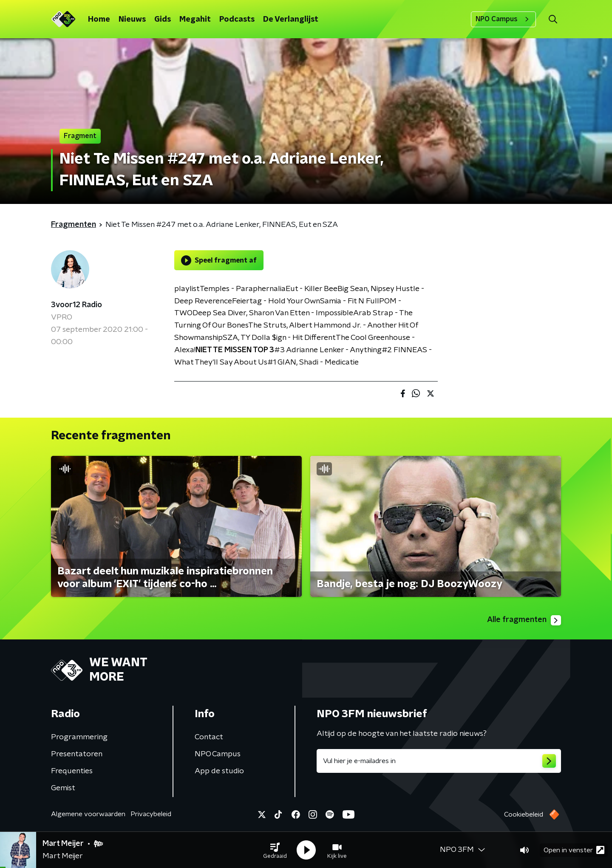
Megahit (195, 20)
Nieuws (132, 20)
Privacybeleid (151, 814)
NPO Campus (503, 19)
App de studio (219, 771)
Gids (163, 20)
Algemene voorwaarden (88, 814)
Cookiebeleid (524, 814)
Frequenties (72, 771)
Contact (209, 737)
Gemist (63, 788)
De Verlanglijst (291, 20)
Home (99, 20)
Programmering (79, 737)
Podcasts (237, 20)
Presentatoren (77, 754)
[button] (275, 850)
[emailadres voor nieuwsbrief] (439, 761)
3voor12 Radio (76, 305)
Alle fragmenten (524, 620)
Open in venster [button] (574, 850)
